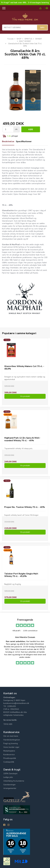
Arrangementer (10, 788)
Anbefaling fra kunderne (14, 781)
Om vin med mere (11, 736)
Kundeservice (9, 755)
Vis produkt (25, 396)
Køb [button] (31, 129)
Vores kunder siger (11, 747)
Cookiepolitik (9, 762)
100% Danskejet (10, 774)
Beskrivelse (8, 141)
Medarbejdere (9, 751)
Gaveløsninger (9, 785)
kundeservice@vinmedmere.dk (16, 703)
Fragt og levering (11, 743)
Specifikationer (24, 141)
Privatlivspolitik (10, 758)
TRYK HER (8, 724)
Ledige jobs (8, 777)
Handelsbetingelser (12, 740)
